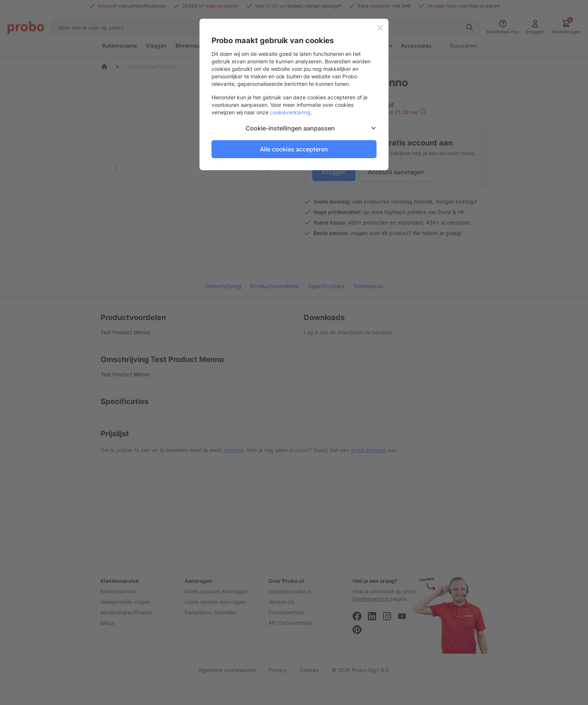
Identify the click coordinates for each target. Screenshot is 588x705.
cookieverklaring (290, 112)
